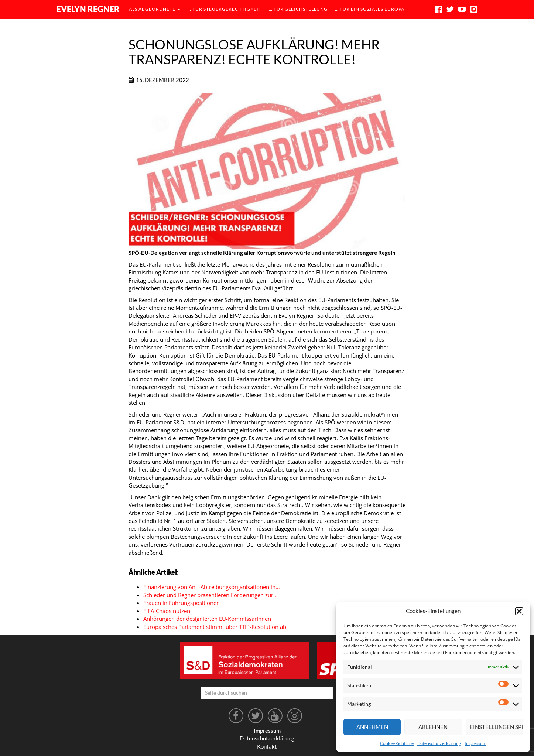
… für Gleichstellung (298, 9)
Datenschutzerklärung (439, 743)
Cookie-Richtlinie (397, 743)
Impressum (475, 743)
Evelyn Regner (88, 9)
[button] (519, 611)
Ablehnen (433, 727)
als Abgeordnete (155, 9)
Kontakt (267, 746)
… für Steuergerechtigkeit (225, 9)
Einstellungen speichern (496, 727)
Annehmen (372, 727)
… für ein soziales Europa (370, 9)
